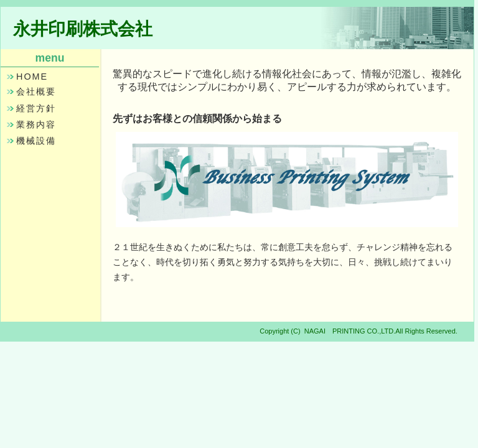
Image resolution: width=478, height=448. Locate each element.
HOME (32, 77)
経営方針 (36, 108)
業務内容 (36, 124)
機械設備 (36, 141)
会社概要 (36, 91)
